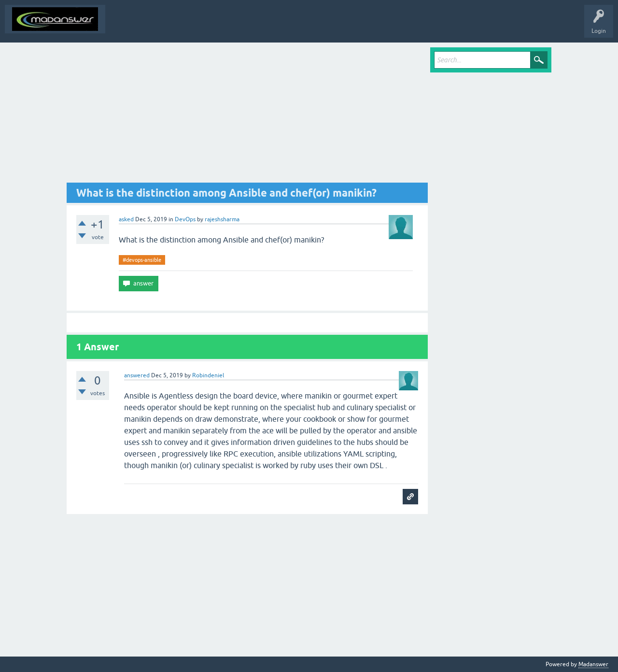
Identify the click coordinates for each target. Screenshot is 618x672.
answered (137, 375)
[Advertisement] (247, 115)
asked (126, 219)
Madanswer (593, 664)
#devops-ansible (142, 260)
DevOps (185, 219)
